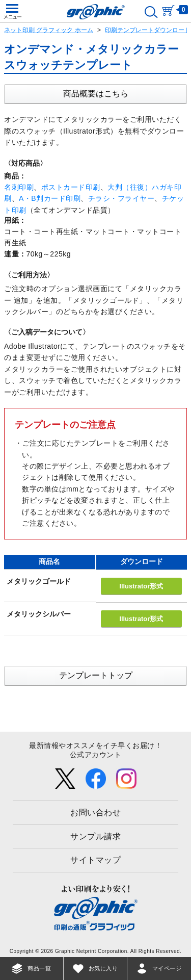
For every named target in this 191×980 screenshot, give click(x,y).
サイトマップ (95, 860)
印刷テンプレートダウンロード (148, 30)
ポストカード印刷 (71, 187)
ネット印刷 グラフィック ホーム (49, 30)
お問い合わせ (95, 813)
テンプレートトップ (96, 675)
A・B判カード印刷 (50, 198)
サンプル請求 (95, 836)
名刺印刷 (19, 187)
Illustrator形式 (141, 586)
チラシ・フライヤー (121, 198)
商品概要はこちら (96, 94)
